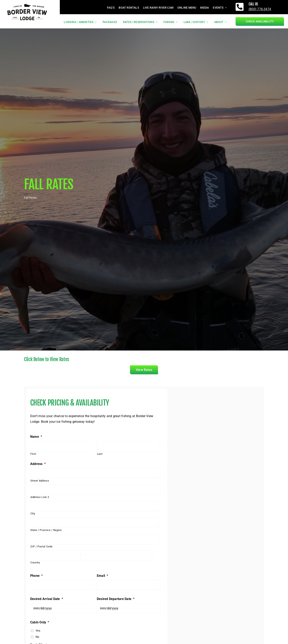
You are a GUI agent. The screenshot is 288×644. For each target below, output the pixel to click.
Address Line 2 (40, 497)
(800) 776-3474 (260, 9)
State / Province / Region (46, 530)
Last (100, 454)
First (33, 454)
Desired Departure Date (116, 599)
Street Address (40, 481)
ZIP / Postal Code (41, 546)
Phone (36, 576)
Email (102, 576)
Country (35, 562)
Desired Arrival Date (47, 599)
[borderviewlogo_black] (27, 3)
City (33, 513)
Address (38, 464)
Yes (38, 631)
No (37, 637)
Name (36, 437)
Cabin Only (40, 622)
